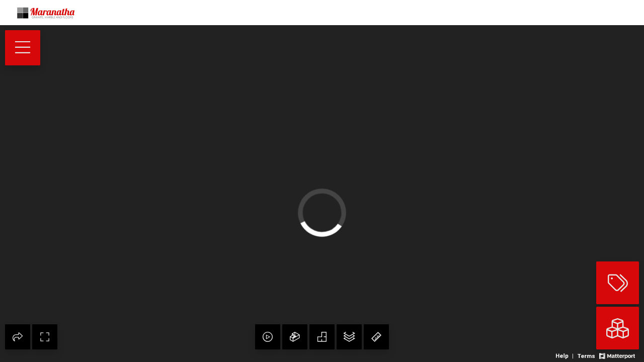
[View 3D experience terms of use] (587, 355)
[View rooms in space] (618, 328)
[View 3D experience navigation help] (566, 355)
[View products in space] (23, 48)
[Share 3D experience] (18, 337)
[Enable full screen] (45, 337)
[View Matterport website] (617, 355)
